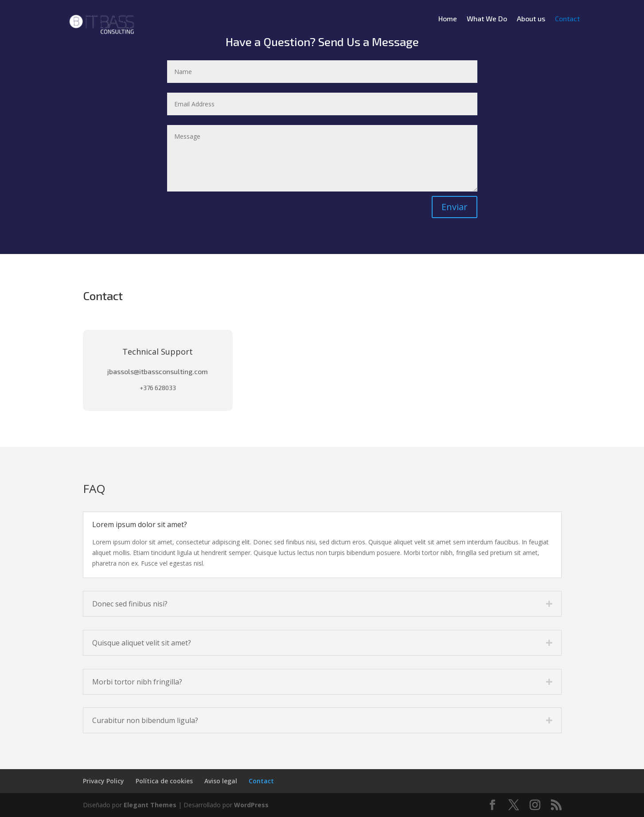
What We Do (487, 19)
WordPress (251, 805)
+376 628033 (158, 388)
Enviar (455, 207)
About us (531, 19)
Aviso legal (221, 781)
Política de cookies (164, 781)
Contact (567, 19)
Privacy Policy (103, 781)
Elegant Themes (150, 805)
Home (448, 19)
